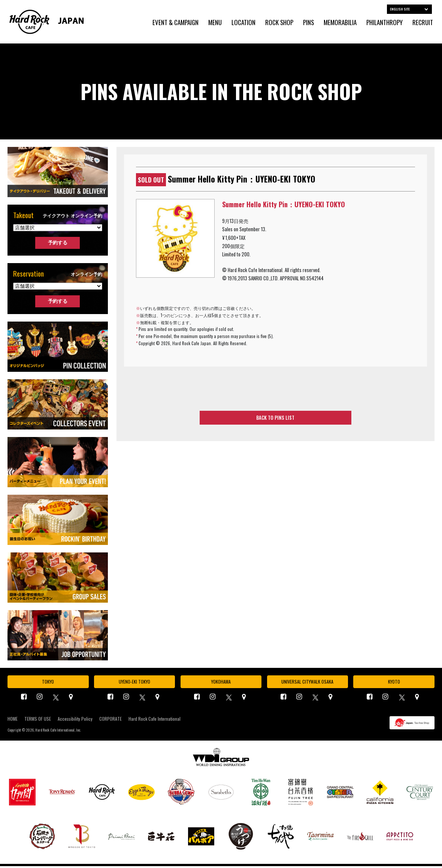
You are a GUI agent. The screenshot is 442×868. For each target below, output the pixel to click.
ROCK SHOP (279, 23)
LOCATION (243, 23)
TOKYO (48, 682)
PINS (308, 23)
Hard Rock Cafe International (155, 721)
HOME (13, 721)
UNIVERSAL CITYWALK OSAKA (308, 682)
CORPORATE (110, 721)
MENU (215, 23)
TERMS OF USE (38, 721)
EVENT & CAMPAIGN (175, 23)
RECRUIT (423, 23)
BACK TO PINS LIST (276, 419)
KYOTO (394, 682)
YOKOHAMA (221, 682)
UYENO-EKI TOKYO (134, 682)
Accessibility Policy (75, 721)
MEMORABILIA (340, 23)
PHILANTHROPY (385, 23)
